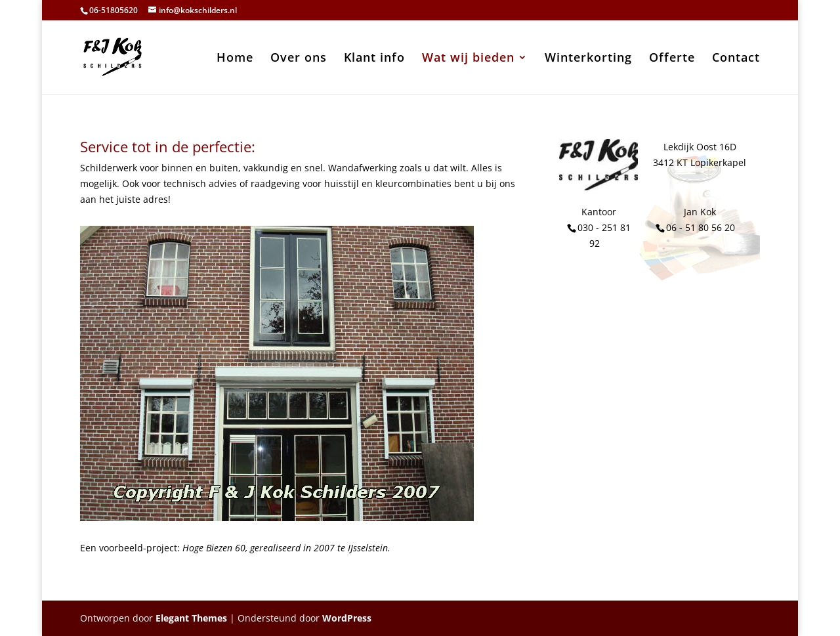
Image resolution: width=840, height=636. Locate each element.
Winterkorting (588, 59)
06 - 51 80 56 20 (701, 227)
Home (235, 59)
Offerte (672, 59)
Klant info (374, 59)
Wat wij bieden (468, 59)
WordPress (347, 618)
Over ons (299, 59)
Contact (736, 59)
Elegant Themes (191, 618)
